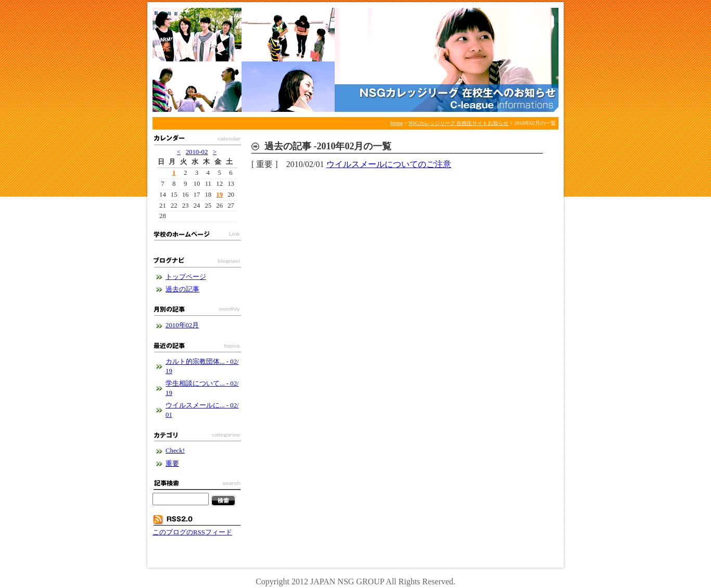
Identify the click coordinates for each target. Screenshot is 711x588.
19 (219, 195)
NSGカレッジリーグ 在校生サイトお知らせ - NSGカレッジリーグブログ (355, 60)
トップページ (186, 277)
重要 (172, 464)
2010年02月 (182, 325)
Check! (175, 451)
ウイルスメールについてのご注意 (389, 164)
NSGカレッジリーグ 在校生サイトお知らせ (459, 123)
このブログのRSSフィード (192, 532)
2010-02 (197, 152)
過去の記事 (182, 289)
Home (397, 123)
